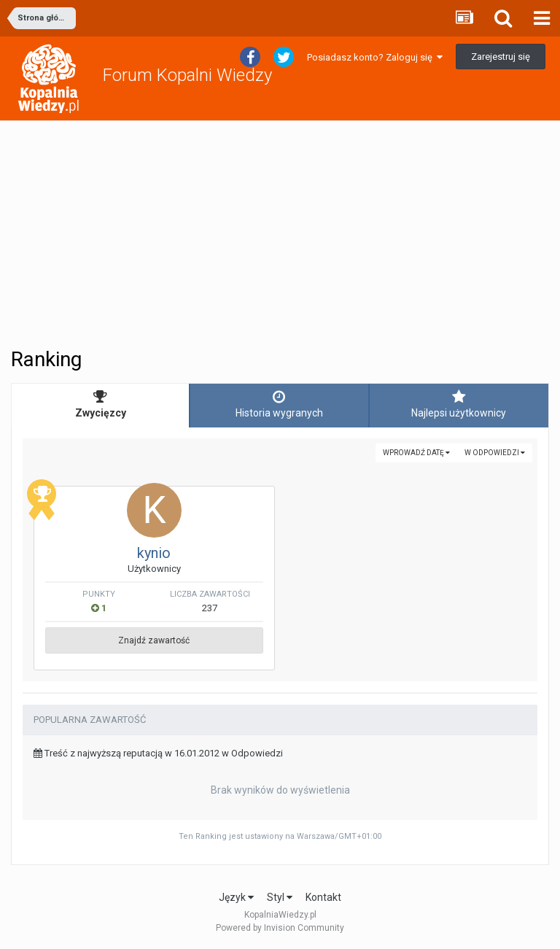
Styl (280, 897)
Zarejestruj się (501, 57)
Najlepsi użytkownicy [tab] (459, 404)
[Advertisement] (280, 234)
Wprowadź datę (416, 453)
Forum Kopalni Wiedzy (187, 75)
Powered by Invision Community (280, 928)
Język (236, 897)
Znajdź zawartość (154, 640)
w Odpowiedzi (495, 453)
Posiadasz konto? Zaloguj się (375, 57)
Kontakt (323, 897)
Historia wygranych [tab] (279, 404)
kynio (154, 553)
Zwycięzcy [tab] (100, 404)
